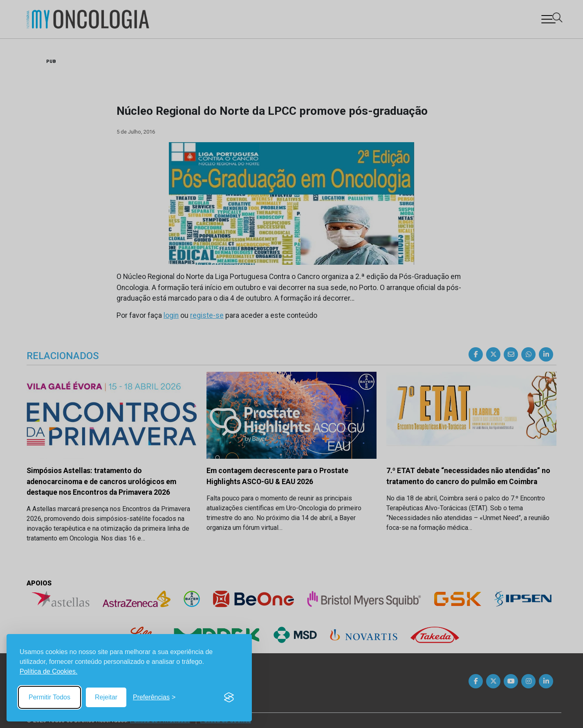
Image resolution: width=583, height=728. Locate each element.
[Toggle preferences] (154, 697)
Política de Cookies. (48, 671)
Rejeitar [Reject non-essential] (106, 697)
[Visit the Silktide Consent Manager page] (229, 697)
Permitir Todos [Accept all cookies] (49, 697)
